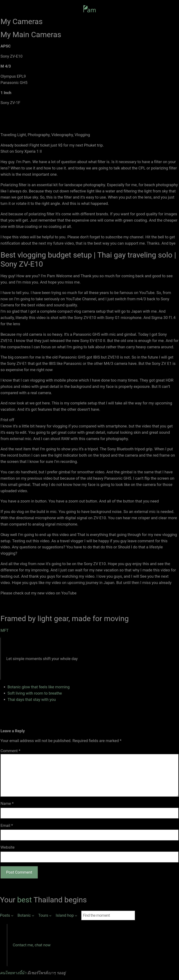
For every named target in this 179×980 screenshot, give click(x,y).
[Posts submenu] (7, 915)
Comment (10, 751)
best (25, 900)
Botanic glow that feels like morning (39, 687)
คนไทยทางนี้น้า (13, 973)
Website (8, 847)
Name (7, 803)
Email (7, 825)
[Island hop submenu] (67, 915)
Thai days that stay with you (32, 699)
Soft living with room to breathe (35, 693)
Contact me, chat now (32, 945)
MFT (5, 630)
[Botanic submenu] (26, 915)
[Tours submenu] (45, 915)
